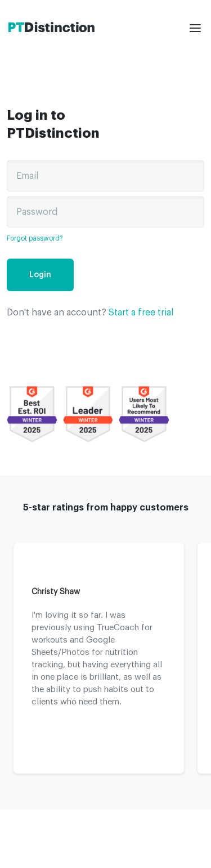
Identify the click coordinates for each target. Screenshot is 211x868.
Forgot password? (35, 238)
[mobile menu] (197, 28)
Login (40, 275)
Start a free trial (141, 313)
